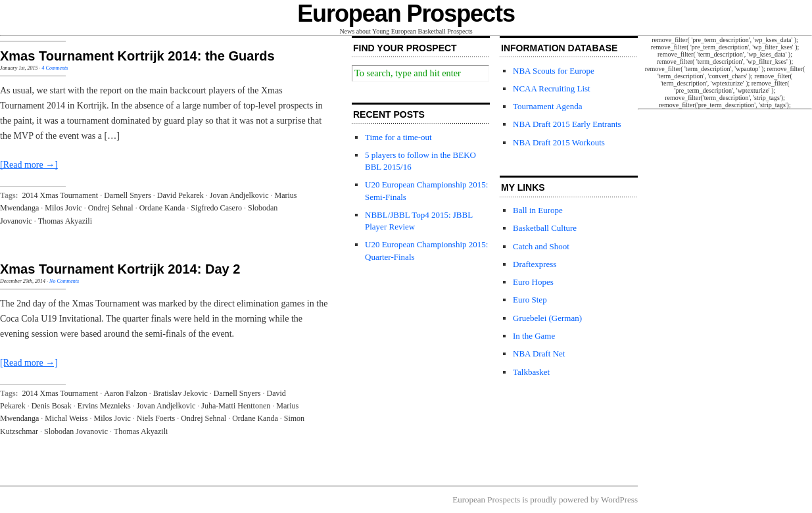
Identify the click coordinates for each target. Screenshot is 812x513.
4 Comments (55, 68)
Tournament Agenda (548, 106)
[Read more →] (29, 165)
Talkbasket (531, 372)
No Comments (64, 281)
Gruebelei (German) (547, 318)
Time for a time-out (398, 137)
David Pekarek (180, 195)
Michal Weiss (66, 418)
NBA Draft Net (539, 354)
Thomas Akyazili (65, 221)
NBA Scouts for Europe (554, 71)
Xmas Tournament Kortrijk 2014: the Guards (137, 56)
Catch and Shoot (541, 246)
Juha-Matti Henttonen (236, 406)
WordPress (619, 500)
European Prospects (406, 13)
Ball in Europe (538, 210)
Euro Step (530, 300)
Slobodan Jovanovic (76, 431)
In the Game (534, 336)
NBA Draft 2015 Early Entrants (567, 124)
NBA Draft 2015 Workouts (559, 142)
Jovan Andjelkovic (239, 195)
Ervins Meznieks (104, 406)
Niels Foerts (156, 418)
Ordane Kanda (162, 208)
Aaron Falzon (126, 393)
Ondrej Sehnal (111, 208)
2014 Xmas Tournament (60, 195)
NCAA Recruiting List (552, 88)
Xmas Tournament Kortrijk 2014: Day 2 (120, 269)
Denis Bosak (52, 406)
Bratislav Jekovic (180, 393)
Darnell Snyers (128, 195)
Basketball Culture (545, 228)
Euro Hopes (533, 282)
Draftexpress (535, 264)
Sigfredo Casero (216, 208)
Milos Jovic (63, 208)
